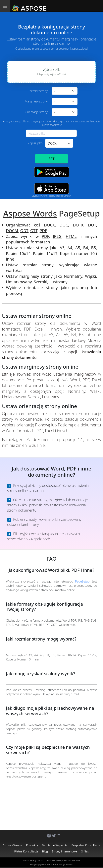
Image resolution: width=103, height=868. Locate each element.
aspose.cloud (79, 49)
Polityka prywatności (40, 864)
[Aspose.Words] (30, 6)
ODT (24, 231)
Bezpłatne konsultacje (86, 845)
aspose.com (47, 49)
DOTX (78, 225)
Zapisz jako (35, 143)
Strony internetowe (64, 851)
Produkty (32, 845)
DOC (64, 225)
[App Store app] (52, 188)
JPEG (57, 236)
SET (52, 159)
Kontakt (69, 864)
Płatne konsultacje (26, 851)
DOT (92, 225)
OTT (34, 231)
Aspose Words (30, 213)
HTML (71, 236)
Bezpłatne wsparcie (55, 845)
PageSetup (82, 581)
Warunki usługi (91, 122)
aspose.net (63, 49)
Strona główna (13, 845)
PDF (43, 231)
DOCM (12, 231)
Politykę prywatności (51, 125)
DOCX (50, 225)
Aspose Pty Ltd (32, 860)
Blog (45, 851)
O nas (85, 851)
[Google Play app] (52, 172)
